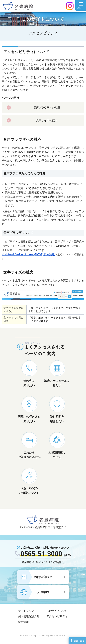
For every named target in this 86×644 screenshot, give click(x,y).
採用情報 (23, 622)
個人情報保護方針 (29, 616)
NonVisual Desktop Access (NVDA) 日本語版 (28, 254)
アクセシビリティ (57, 616)
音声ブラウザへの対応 (47, 108)
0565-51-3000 (41, 554)
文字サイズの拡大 (47, 120)
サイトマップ (26, 611)
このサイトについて (58, 611)
